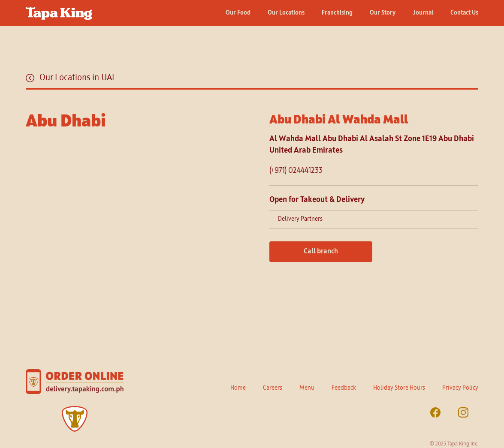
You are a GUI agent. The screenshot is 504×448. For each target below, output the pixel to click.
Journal (423, 13)
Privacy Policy (460, 388)
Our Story (383, 13)
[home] (59, 10)
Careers (273, 388)
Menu (307, 388)
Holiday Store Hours (399, 388)
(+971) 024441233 (296, 171)
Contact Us (464, 13)
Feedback (344, 388)
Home (238, 388)
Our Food (238, 13)
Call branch (321, 252)
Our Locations (286, 13)
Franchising (337, 13)
